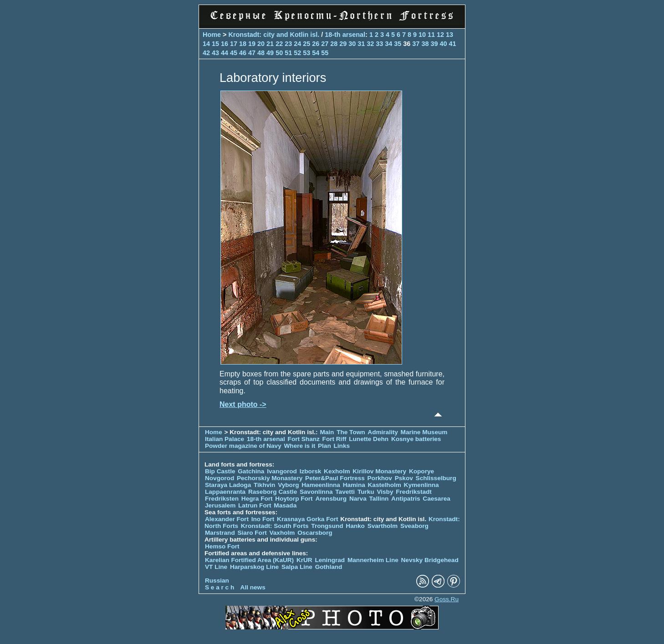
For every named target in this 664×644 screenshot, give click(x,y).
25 (306, 44)
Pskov (404, 478)
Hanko (355, 526)
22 (279, 44)
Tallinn (379, 499)
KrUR (304, 560)
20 (261, 44)
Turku (366, 492)
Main (327, 432)
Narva (358, 499)
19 (252, 44)
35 (398, 44)
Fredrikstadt (414, 492)
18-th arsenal (345, 35)
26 (316, 44)
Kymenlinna (421, 485)
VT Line (216, 567)
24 (297, 44)
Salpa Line (297, 567)
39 (434, 44)
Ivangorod (282, 471)
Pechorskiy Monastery (270, 478)
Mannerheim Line (373, 560)
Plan (324, 446)
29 (343, 44)
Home (212, 35)
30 (352, 44)
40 (443, 44)
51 (288, 53)
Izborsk (311, 471)
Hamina (354, 485)
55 (325, 53)
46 (243, 53)
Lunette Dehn (369, 439)
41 (452, 44)
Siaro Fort (252, 533)
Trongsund (327, 526)
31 (361, 44)
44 (225, 53)
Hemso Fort (222, 546)
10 (422, 35)
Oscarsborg (315, 533)
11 (431, 35)
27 (325, 44)
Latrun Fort (255, 505)
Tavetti (345, 492)
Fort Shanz (304, 439)
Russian (217, 581)
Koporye (421, 471)
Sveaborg (414, 526)
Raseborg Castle (273, 492)
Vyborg (288, 485)
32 (370, 44)
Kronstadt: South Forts (275, 526)
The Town (351, 432)
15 (215, 44)
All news (253, 587)
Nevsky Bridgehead (430, 560)
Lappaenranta (225, 492)
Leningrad (330, 560)
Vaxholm (282, 533)
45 (234, 53)
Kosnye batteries (416, 439)
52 (297, 53)
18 (243, 44)
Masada (285, 505)
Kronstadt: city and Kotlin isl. (274, 35)
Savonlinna (316, 492)
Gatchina (251, 471)
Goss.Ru (447, 599)
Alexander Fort (227, 519)
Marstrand (220, 533)
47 (252, 53)
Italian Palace (225, 439)
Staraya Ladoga (228, 485)
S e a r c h (220, 587)
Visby (385, 492)
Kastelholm (385, 485)
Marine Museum (424, 432)
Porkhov (380, 478)
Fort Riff (335, 439)
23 (288, 44)
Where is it (300, 446)
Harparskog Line (254, 567)
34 (388, 44)
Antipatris (406, 499)
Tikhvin (264, 485)
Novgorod (220, 478)
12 (440, 35)
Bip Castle (220, 471)
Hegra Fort (257, 499)
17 (234, 44)
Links (342, 446)
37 (416, 44)
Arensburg (331, 499)
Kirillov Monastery (379, 471)
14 (206, 44)
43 (215, 53)
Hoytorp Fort (294, 499)
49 (270, 53)
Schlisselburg (436, 478)
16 (225, 44)
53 (306, 53)
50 (279, 53)
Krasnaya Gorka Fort (307, 519)
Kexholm (337, 471)
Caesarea (436, 499)
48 (261, 53)
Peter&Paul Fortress (335, 478)
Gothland (329, 567)
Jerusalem (220, 505)
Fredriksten (222, 499)
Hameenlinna (321, 485)
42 (206, 53)
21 (270, 44)
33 (379, 44)
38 (425, 44)
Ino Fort (263, 519)
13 (449, 35)
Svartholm (383, 526)
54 (316, 53)
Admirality (383, 432)
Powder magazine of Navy (243, 446)
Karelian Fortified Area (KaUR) (249, 560)
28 (334, 44)
